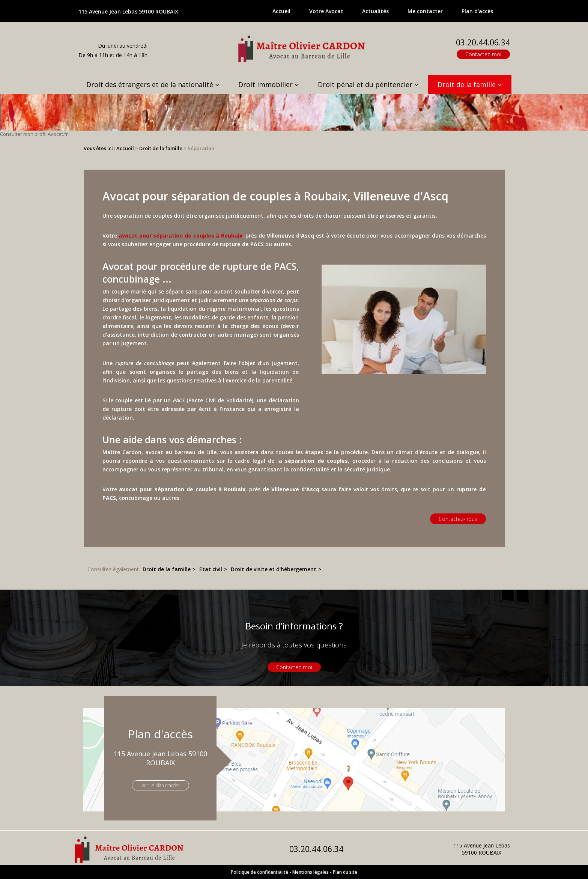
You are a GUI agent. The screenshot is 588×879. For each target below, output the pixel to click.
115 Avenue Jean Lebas (128, 11)
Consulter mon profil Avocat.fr (34, 134)
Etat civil (211, 569)
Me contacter (425, 11)
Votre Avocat (326, 11)
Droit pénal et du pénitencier (365, 84)
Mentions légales (311, 872)
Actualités (375, 11)
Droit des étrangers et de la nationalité (150, 84)
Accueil (281, 11)
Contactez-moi (483, 54)
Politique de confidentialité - (261, 872)
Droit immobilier (265, 84)
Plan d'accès (477, 11)
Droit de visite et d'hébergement (274, 569)
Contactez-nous (458, 519)
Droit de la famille (467, 84)
